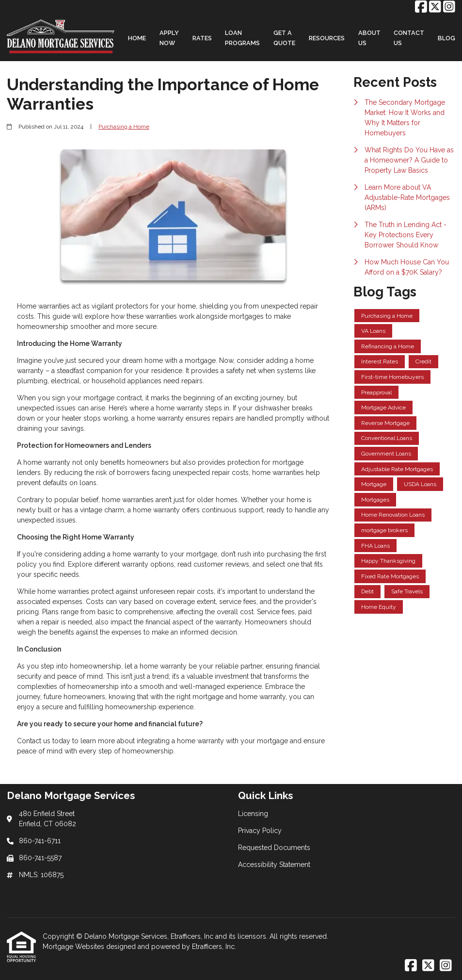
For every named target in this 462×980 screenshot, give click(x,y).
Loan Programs (242, 38)
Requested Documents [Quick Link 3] (274, 848)
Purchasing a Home (124, 127)
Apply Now (169, 38)
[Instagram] (449, 7)
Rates (202, 38)
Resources (327, 38)
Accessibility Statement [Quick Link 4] (274, 865)
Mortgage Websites (74, 947)
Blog (446, 38)
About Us (369, 38)
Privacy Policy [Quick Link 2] (260, 831)
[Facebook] (421, 7)
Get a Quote (284, 38)
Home (137, 38)
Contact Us (409, 38)
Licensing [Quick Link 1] (253, 814)
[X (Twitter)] (435, 7)
